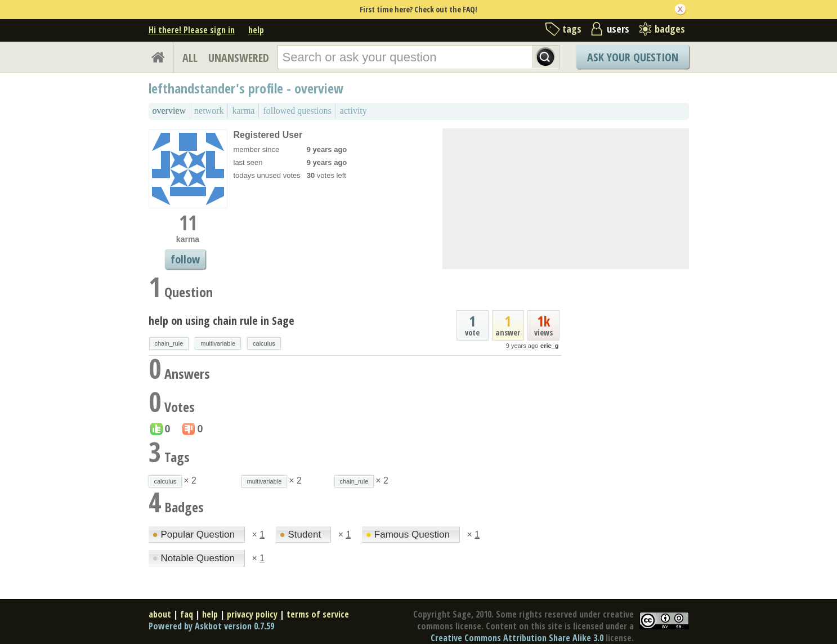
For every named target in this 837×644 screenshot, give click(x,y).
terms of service (318, 614)
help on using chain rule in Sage (221, 321)
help (256, 30)
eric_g (549, 346)
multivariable (218, 343)
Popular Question (195, 535)
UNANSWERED (239, 58)
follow (185, 259)
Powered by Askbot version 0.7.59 (211, 626)
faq (187, 614)
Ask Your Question (633, 57)
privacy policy (252, 614)
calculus (264, 343)
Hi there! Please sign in (192, 30)
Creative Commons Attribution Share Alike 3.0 (517, 638)
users (618, 29)
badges (670, 29)
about (160, 614)
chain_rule (169, 343)
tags (572, 29)
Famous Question (409, 535)
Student (302, 535)
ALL (190, 58)
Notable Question (195, 558)
